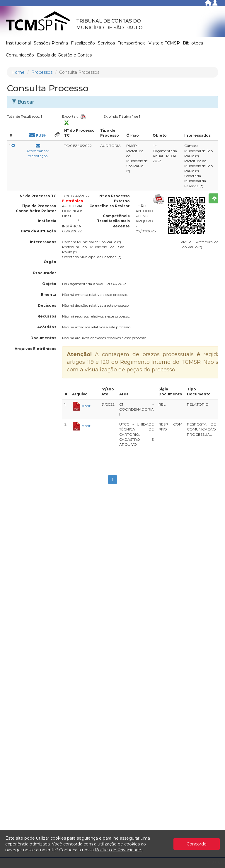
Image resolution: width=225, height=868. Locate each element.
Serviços (106, 43)
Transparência (132, 43)
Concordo (197, 844)
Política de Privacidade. (119, 850)
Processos (42, 72)
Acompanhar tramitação (38, 152)
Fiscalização (83, 43)
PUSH (38, 135)
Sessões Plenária (51, 43)
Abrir (81, 406)
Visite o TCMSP (164, 43)
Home (18, 72)
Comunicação (20, 55)
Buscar (23, 102)
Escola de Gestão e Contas (64, 55)
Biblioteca (193, 43)
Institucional (18, 43)
